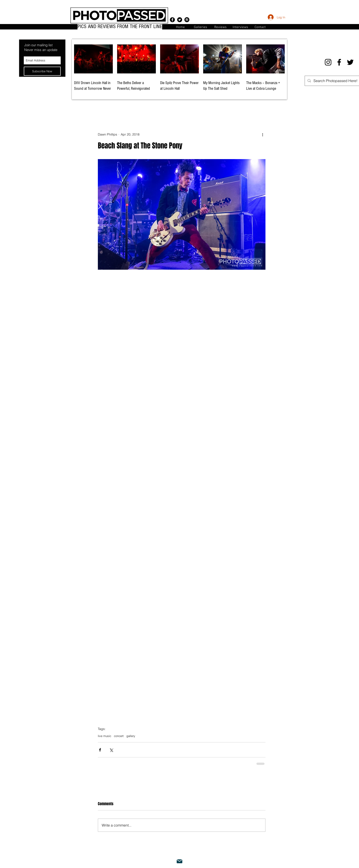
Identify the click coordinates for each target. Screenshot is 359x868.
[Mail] (180, 861)
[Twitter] (350, 62)
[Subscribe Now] (42, 71)
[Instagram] (328, 62)
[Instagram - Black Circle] (187, 20)
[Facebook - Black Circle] (172, 20)
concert (119, 736)
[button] (260, 27)
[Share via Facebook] (100, 750)
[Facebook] (339, 62)
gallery (131, 736)
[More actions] (263, 135)
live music (105, 736)
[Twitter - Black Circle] (180, 20)
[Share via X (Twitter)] (111, 750)
